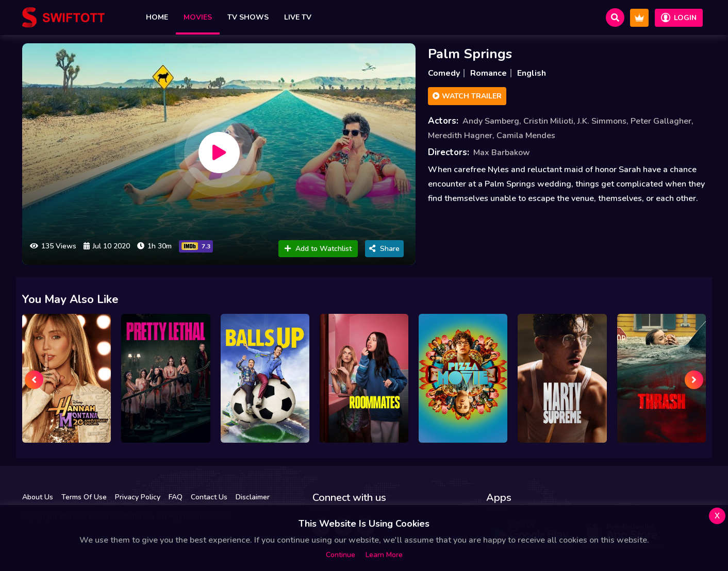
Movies (198, 17)
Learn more (384, 555)
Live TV (298, 17)
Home (157, 17)
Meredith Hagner (460, 136)
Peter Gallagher (661, 121)
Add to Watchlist (318, 249)
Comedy (444, 73)
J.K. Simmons (602, 121)
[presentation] (34, 380)
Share (384, 249)
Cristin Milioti (548, 121)
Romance (489, 73)
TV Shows (248, 17)
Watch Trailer (467, 96)
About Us (38, 497)
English (532, 73)
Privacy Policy (138, 497)
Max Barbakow (502, 153)
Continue (341, 555)
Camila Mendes (526, 136)
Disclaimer (253, 497)
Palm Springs (470, 54)
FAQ (176, 497)
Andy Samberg (491, 121)
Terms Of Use (84, 497)
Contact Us (209, 497)
